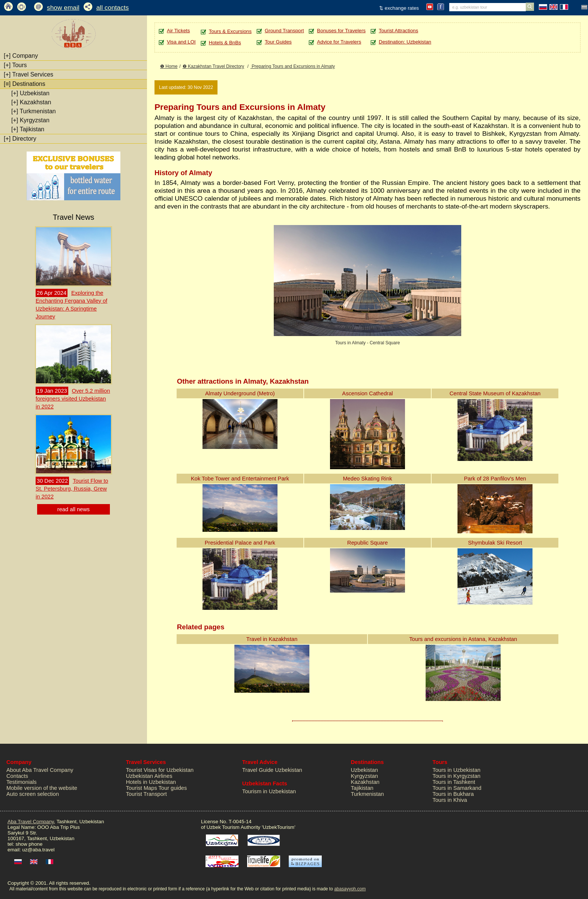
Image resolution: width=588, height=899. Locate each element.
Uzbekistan (30, 93)
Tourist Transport (146, 794)
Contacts (17, 776)
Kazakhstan (31, 102)
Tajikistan (28, 129)
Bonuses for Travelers (341, 31)
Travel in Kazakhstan (272, 639)
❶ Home (169, 66)
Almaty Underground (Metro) (240, 393)
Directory (20, 139)
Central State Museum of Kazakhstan (495, 393)
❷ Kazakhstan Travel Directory (213, 66)
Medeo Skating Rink (367, 479)
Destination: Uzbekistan (405, 42)
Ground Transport (284, 31)
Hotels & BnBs (225, 43)
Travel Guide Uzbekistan (272, 770)
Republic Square (367, 543)
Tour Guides (278, 42)
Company (21, 56)
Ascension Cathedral (367, 393)
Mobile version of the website (42, 788)
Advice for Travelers (339, 42)
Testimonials (22, 782)
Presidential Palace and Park (240, 543)
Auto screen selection (33, 794)
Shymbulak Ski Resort (495, 543)
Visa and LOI (181, 42)
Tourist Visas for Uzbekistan (160, 770)
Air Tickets (178, 31)
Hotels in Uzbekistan (151, 782)
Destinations (25, 84)
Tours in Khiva (450, 800)
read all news (73, 509)
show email (63, 8)
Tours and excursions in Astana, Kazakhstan (463, 639)
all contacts (113, 8)
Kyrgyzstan (30, 120)
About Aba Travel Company (40, 770)
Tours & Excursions (230, 31)
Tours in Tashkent (454, 782)
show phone (29, 844)
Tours (15, 65)
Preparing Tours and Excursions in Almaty (293, 66)
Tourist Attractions (398, 31)
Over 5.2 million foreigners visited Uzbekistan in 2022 (73, 399)
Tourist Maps (142, 788)
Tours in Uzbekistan (456, 770)
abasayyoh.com (350, 889)
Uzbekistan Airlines (149, 776)
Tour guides (173, 788)
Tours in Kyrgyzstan (456, 776)
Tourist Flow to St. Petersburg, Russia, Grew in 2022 (72, 489)
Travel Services (28, 74)
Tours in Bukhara (453, 794)
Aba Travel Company (31, 822)
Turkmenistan (34, 111)
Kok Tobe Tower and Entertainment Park (240, 479)
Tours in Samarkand (457, 788)
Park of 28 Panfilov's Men (495, 479)
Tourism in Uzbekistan (269, 791)
